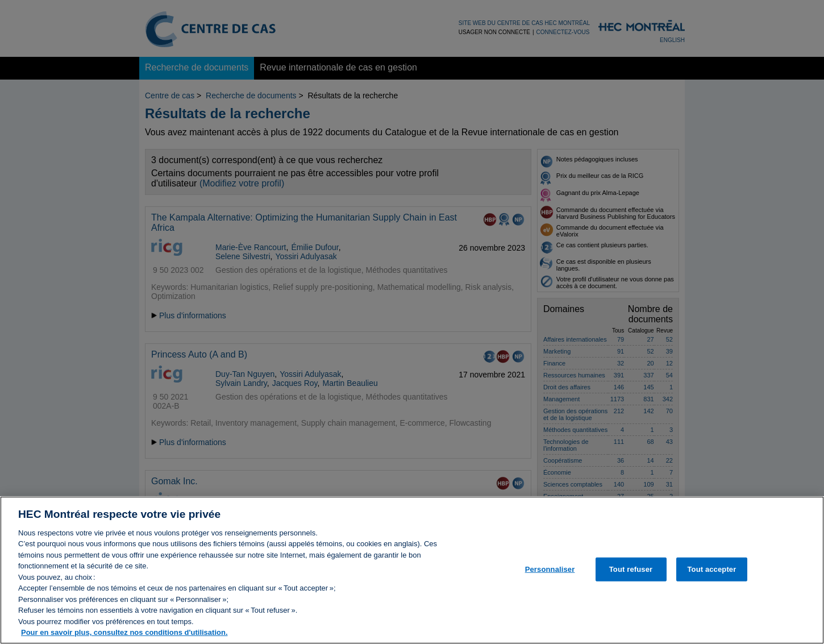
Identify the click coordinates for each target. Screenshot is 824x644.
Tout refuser (631, 575)
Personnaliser (550, 575)
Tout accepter (711, 575)
